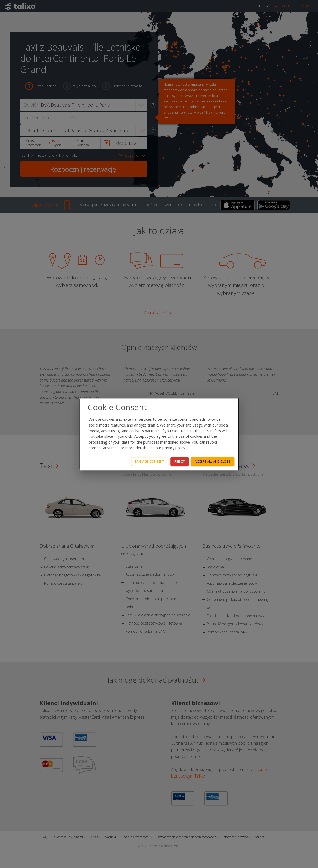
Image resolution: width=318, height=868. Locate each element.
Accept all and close (213, 461)
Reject (179, 461)
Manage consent (150, 461)
